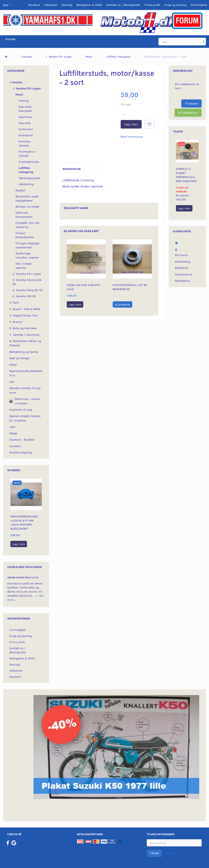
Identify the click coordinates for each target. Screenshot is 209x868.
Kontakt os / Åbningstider (123, 5)
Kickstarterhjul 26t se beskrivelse (130, 287)
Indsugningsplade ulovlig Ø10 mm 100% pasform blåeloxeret (24, 522)
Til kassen (191, 103)
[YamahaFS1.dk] (48, 20)
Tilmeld (154, 853)
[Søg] (204, 42)
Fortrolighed (199, 5)
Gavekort (34, 5)
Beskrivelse (72, 169)
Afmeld (170, 853)
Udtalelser (51, 5)
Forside (11, 39)
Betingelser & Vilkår (89, 5)
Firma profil (152, 5)
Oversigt (67, 5)
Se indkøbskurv (188, 113)
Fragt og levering (175, 5)
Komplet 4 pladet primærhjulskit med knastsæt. (187, 175)
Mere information (132, 137)
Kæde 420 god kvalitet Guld (84, 287)
